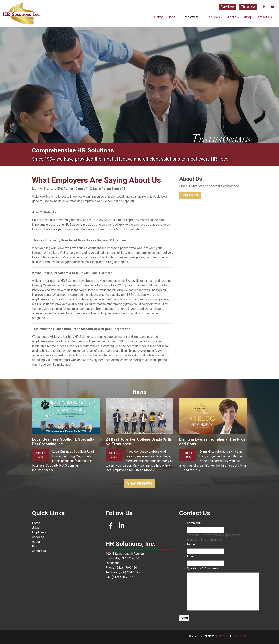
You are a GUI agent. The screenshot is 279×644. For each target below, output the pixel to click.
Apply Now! (228, 7)
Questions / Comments (203, 568)
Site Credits (240, 636)
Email (191, 556)
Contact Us (264, 17)
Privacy (224, 636)
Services (213, 17)
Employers (191, 17)
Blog (247, 17)
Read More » (47, 470)
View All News (140, 483)
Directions (113, 563)
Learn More (190, 195)
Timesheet (248, 7)
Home (159, 17)
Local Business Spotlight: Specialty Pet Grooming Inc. (63, 442)
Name (192, 544)
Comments (194, 523)
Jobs (172, 17)
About (232, 17)
